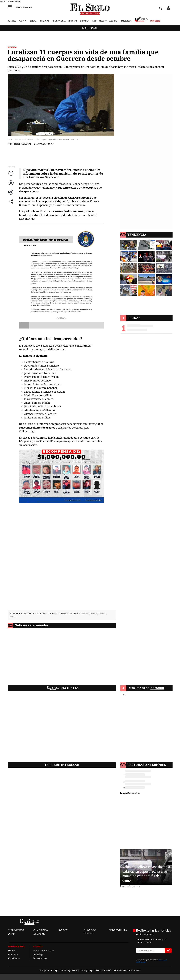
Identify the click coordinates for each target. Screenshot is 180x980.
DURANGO (12, 21)
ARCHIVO (113, 21)
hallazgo (41, 614)
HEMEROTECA (126, 21)
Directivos (13, 954)
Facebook (11, 176)
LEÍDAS (134, 318)
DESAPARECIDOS (70, 614)
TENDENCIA (137, 234)
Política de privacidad (44, 950)
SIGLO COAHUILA (118, 930)
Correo (11, 195)
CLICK (94, 21)
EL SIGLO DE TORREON (90, 932)
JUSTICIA (23, 21)
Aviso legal (38, 954)
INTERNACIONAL (59, 21)
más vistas (136, 793)
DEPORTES (84, 21)
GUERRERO (12, 47)
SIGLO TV (103, 21)
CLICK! (12, 934)
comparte (11, 204)
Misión (11, 950)
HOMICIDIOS (28, 614)
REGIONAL (33, 21)
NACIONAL (45, 21)
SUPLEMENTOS (16, 930)
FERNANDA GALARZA (20, 144)
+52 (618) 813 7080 (131, 970)
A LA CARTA (39, 934)
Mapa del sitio (40, 958)
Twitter (11, 185)
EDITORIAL (73, 21)
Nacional (90, 28)
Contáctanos (14, 958)
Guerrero (53, 614)
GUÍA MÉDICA (41, 930)
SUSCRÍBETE (155, 21)
